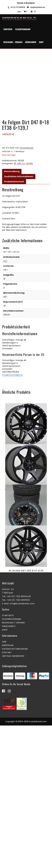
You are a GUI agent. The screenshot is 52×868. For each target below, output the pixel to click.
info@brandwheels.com (22, 758)
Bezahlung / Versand (13, 42)
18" (15, 163)
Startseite (8, 29)
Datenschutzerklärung (15, 803)
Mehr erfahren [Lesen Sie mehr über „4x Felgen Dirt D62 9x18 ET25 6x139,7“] (25, 464)
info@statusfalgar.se (12, 375)
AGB (4, 796)
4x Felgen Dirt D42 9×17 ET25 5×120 (26, 528)
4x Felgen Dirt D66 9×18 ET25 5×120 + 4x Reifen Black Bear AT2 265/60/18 (26, 610)
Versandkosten (27, 148)
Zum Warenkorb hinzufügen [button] (25, 541)
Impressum (8, 799)
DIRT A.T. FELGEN (25, 163)
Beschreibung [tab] (12, 171)
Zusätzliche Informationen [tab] (19, 176)
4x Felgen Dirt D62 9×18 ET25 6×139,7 (26, 450)
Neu (5, 261)
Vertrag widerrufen (13, 810)
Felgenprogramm (23, 29)
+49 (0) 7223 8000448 (16, 7)
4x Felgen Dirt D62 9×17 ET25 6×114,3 (26, 688)
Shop (41, 42)
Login (19, 11)
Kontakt (7, 807)
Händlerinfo (31, 42)
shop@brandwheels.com (36, 7)
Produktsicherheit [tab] (14, 182)
